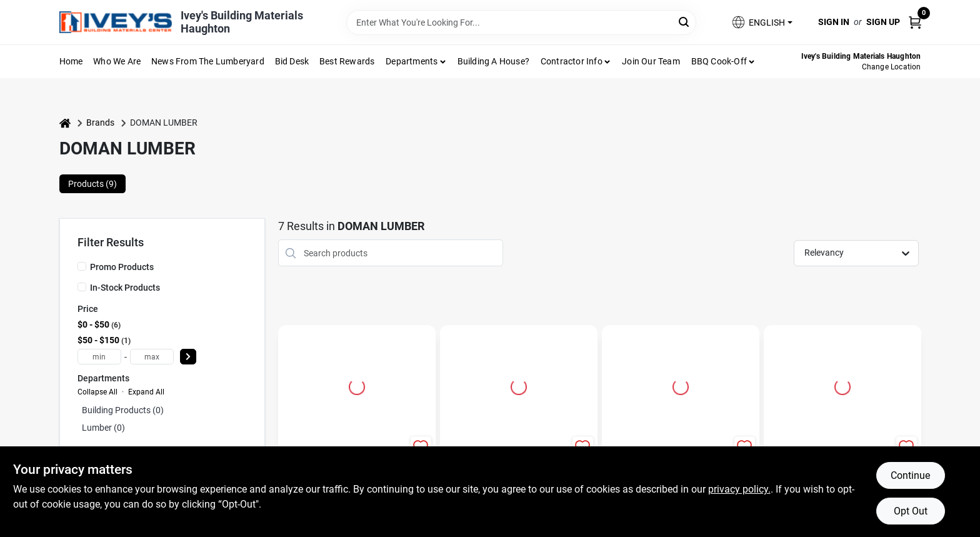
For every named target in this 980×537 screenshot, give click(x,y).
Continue (910, 475)
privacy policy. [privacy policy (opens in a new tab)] (739, 489)
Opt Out (911, 511)
